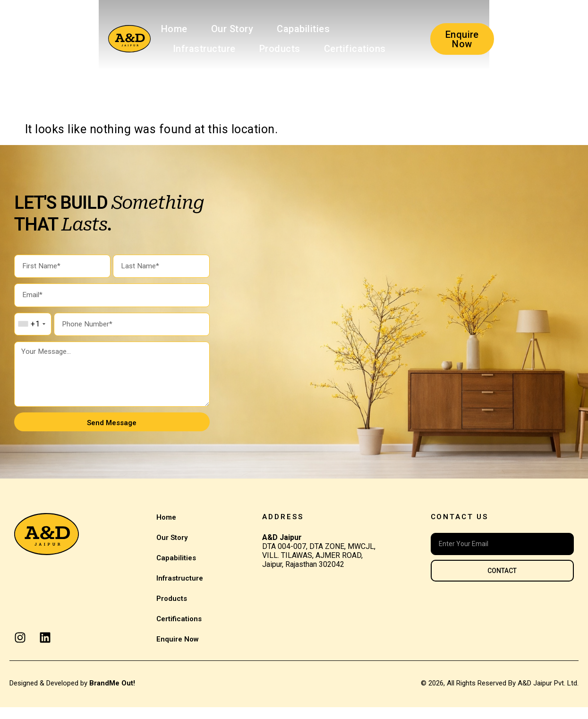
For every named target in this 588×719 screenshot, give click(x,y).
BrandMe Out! (112, 695)
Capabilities (220, 29)
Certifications (120, 49)
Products (377, 29)
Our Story (149, 29)
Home (91, 29)
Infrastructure (302, 29)
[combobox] (31, 328)
